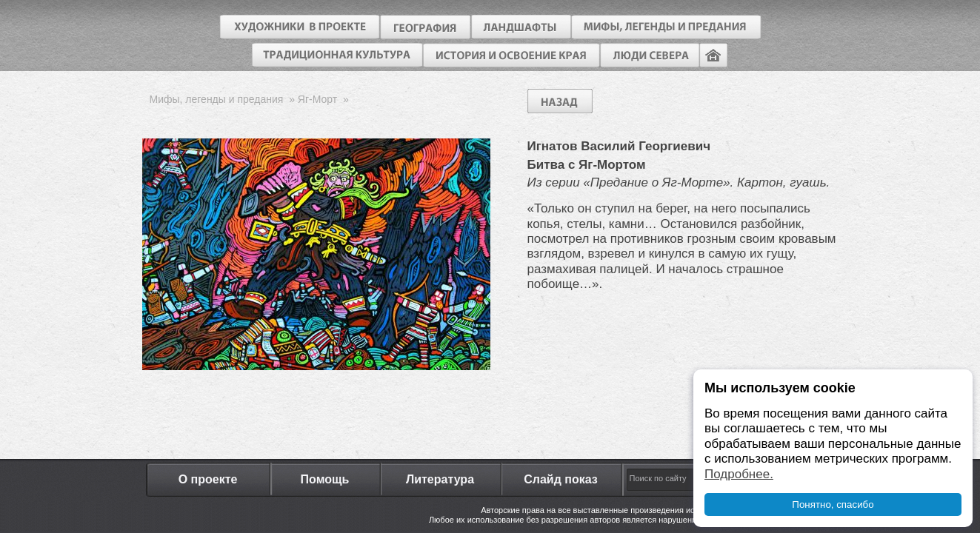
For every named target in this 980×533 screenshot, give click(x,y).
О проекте (208, 479)
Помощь (325, 479)
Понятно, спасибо (833, 504)
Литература (440, 479)
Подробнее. (739, 474)
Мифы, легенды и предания (217, 99)
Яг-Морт (317, 99)
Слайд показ (561, 479)
